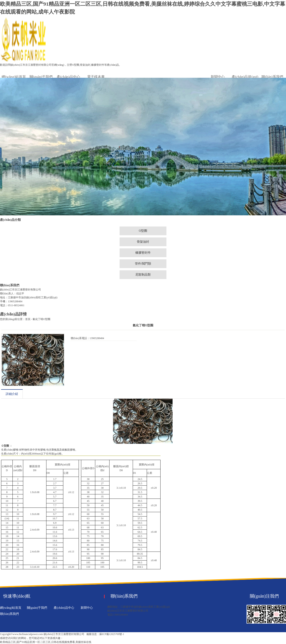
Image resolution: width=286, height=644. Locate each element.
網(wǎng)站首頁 (14, 77)
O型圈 (143, 231)
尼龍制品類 (143, 275)
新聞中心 (218, 77)
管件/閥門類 (143, 264)
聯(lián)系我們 (272, 77)
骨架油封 (143, 242)
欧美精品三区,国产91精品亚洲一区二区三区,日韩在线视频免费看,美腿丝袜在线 (46, 642)
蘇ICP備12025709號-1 (112, 634)
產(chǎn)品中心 (68, 77)
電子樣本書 (96, 77)
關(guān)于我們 (41, 77)
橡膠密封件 (143, 253)
